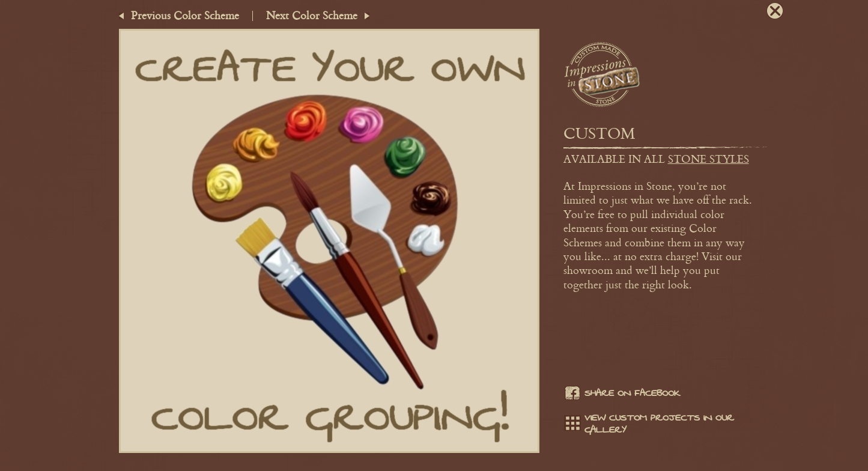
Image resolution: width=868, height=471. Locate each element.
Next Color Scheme (312, 15)
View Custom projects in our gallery (649, 424)
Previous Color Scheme (185, 15)
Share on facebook (622, 395)
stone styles (709, 159)
